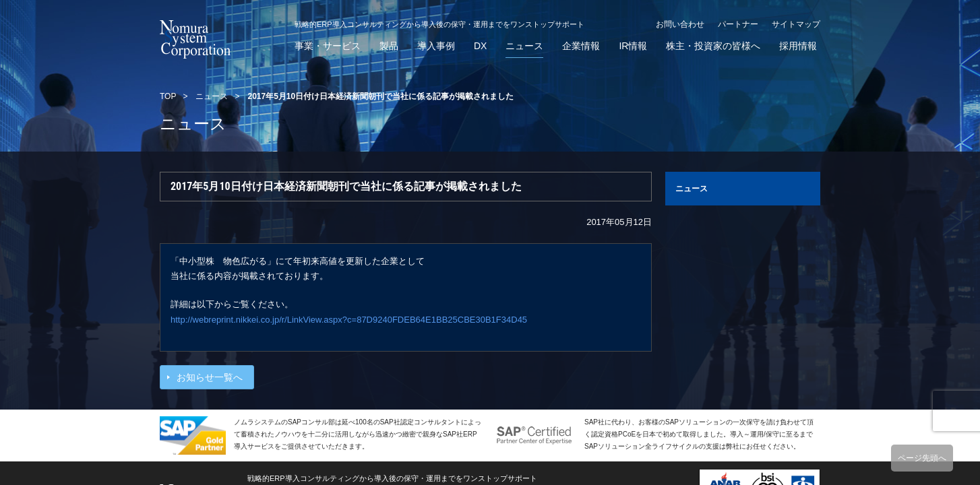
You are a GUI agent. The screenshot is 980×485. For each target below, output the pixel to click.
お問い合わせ (680, 24)
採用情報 (798, 46)
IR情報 (633, 46)
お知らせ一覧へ (210, 377)
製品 (389, 46)
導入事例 (436, 46)
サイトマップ (796, 24)
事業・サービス (328, 46)
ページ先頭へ (922, 458)
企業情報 (581, 46)
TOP (168, 96)
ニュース (524, 46)
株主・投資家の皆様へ (713, 46)
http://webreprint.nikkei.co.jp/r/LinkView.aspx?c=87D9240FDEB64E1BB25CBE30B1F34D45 (349, 320)
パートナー (738, 24)
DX (480, 46)
